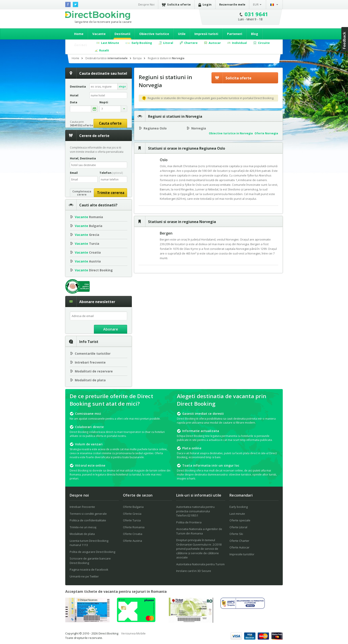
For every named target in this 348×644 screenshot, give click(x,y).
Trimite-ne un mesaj (83, 527)
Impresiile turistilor (242, 554)
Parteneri (235, 34)
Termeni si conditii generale (88, 514)
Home (79, 34)
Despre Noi (146, 4)
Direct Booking (98, 15)
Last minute (237, 514)
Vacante (99, 34)
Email (74, 173)
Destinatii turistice (107, 58)
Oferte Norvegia (266, 133)
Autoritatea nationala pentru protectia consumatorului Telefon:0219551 (195, 511)
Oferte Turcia (132, 520)
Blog (255, 34)
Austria (88, 261)
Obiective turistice (154, 34)
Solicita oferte (176, 5)
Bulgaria (89, 226)
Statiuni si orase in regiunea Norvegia (182, 222)
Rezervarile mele (232, 4)
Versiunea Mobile (133, 633)
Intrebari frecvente (90, 362)
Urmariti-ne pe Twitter (84, 576)
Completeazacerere (82, 193)
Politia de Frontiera (189, 522)
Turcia (87, 244)
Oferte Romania (134, 527)
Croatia (88, 252)
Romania (89, 217)
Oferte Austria (132, 541)
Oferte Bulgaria (133, 507)
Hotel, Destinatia (83, 158)
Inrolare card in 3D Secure (194, 571)
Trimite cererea (111, 193)
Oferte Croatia (133, 534)
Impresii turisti (206, 34)
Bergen (166, 233)
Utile (182, 34)
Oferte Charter (239, 541)
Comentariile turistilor (93, 353)
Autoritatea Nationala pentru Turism (200, 564)
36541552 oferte (81, 125)
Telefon (111, 173)
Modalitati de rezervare (94, 371)
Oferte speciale (240, 520)
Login (205, 5)
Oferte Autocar (239, 547)
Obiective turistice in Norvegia (231, 133)
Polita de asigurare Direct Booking (92, 552)
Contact (81, 44)
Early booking (239, 507)
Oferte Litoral (238, 527)
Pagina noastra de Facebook (89, 570)
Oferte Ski (236, 534)
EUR (256, 4)
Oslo (164, 160)
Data (74, 102)
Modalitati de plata (90, 380)
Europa (137, 58)
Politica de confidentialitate (88, 520)
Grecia (87, 235)
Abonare (111, 329)
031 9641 (256, 14)
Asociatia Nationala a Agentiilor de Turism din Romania (199, 531)
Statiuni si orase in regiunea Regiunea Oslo (187, 148)
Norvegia (199, 128)
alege (122, 86)
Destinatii (122, 34)
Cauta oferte (110, 123)
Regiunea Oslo (155, 128)
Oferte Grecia (132, 514)
